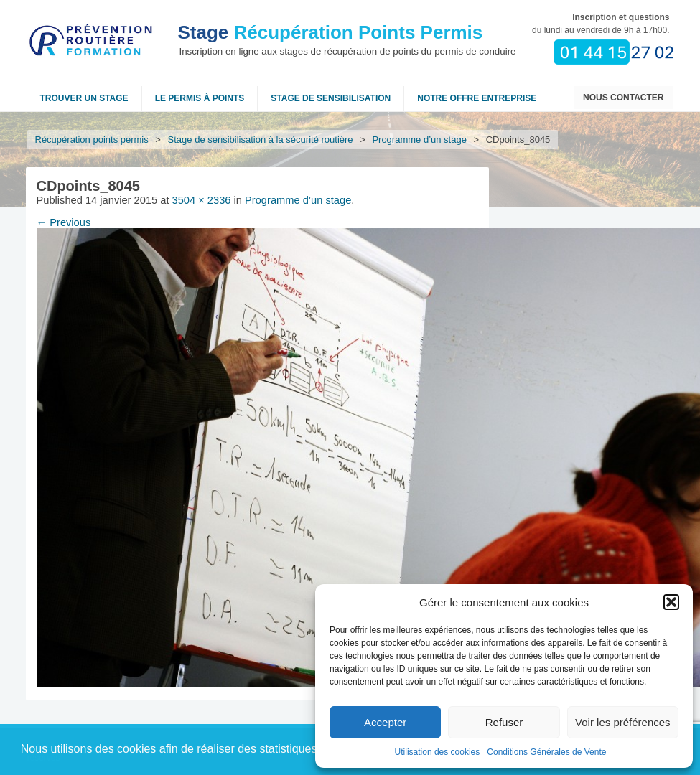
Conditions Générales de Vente (546, 752)
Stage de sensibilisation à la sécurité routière (261, 140)
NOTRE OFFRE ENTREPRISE (477, 98)
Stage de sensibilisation (331, 98)
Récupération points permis (92, 140)
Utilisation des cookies (438, 752)
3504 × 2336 (202, 200)
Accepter (385, 722)
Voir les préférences (623, 722)
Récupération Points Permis (331, 32)
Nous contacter (623, 98)
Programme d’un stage (419, 140)
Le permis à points (200, 98)
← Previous (64, 222)
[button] (671, 602)
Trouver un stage (84, 98)
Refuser (504, 722)
